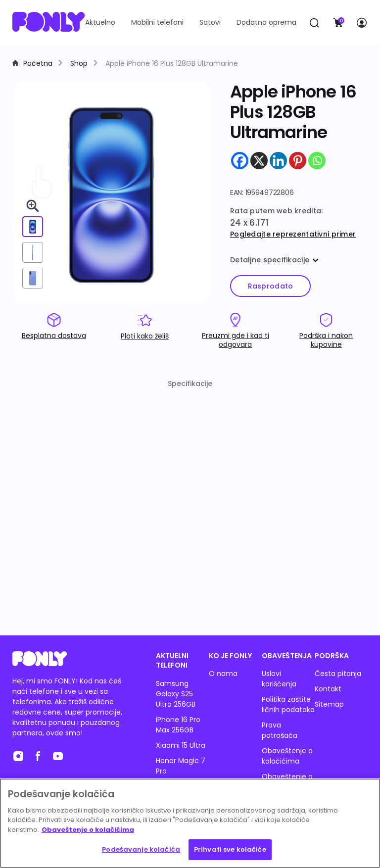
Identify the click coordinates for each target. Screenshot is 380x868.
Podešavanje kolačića (141, 849)
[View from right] (33, 252)
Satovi (210, 22)
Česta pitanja (338, 674)
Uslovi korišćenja (279, 679)
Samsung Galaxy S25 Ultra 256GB (176, 694)
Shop (79, 63)
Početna (38, 63)
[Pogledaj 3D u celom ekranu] (33, 206)
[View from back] (33, 278)
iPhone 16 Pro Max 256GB (178, 725)
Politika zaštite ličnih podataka (288, 704)
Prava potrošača (280, 730)
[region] (190, 823)
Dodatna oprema (266, 22)
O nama (223, 674)
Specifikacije (190, 384)
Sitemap (329, 704)
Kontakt (328, 689)
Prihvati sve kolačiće (230, 849)
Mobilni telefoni (157, 22)
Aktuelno (100, 22)
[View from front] (33, 227)
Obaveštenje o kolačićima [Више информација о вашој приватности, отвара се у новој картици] (88, 830)
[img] (111, 196)
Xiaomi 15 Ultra (181, 745)
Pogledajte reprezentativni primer (293, 234)
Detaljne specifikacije (274, 260)
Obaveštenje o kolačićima (287, 756)
